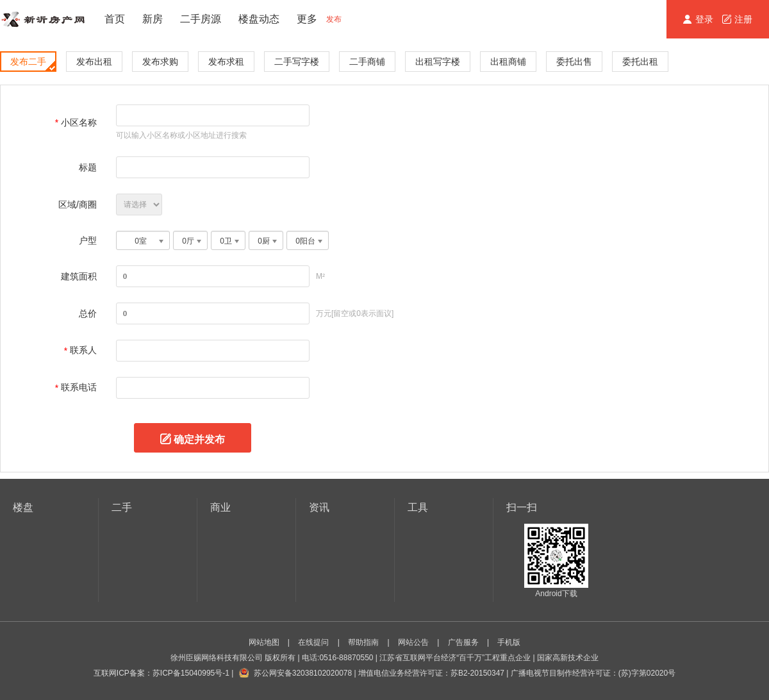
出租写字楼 (438, 62)
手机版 (509, 642)
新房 (153, 19)
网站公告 (413, 642)
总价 (88, 313)
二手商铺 (367, 62)
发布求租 (226, 62)
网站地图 (264, 642)
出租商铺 (508, 62)
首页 (115, 19)
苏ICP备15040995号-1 (191, 673)
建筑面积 (79, 276)
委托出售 (574, 62)
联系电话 (79, 387)
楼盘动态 (259, 19)
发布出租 (94, 62)
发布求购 (160, 62)
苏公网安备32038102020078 (303, 673)
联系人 (83, 350)
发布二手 (33, 63)
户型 (88, 240)
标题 (88, 167)
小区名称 (79, 122)
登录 (699, 19)
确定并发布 (199, 438)
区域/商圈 (78, 204)
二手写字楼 (297, 62)
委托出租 (640, 62)
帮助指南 (363, 642)
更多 (307, 19)
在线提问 (313, 642)
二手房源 (201, 19)
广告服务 (463, 642)
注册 (737, 19)
